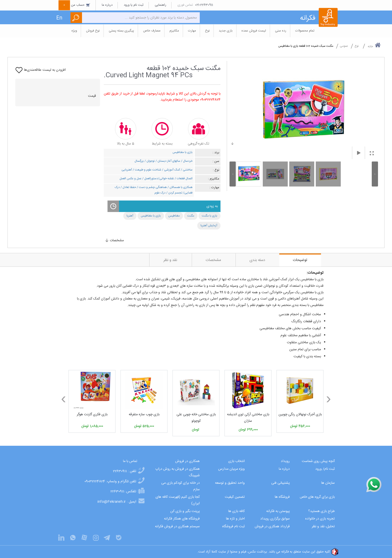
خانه (374, 45)
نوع (357, 46)
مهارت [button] (192, 31)
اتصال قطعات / (183, 178)
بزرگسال (139, 161)
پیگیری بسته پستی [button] (121, 31)
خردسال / (186, 161)
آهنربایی (127, 170)
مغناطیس (174, 216)
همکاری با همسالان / (180, 187)
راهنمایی (160, 5)
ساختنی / (186, 170)
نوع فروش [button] (93, 31)
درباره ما (107, 5)
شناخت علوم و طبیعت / (147, 170)
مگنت (191, 216)
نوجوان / (149, 161)
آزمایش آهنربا (209, 225)
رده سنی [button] (281, 31)
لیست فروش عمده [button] (254, 31)
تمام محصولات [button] (305, 31)
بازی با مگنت (209, 216)
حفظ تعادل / (128, 187)
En (59, 18)
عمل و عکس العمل (130, 178)
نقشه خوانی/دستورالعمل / (158, 178)
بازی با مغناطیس (182, 152)
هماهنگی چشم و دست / (151, 187)
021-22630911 (204, 5)
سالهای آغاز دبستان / (167, 161)
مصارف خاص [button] (152, 31)
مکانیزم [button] (174, 31)
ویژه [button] (74, 31)
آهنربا (130, 216)
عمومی (344, 46)
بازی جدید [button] (226, 31)
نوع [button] (207, 31)
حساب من (74, 5)
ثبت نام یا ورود (134, 5)
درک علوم (160, 193)
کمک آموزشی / (171, 170)
